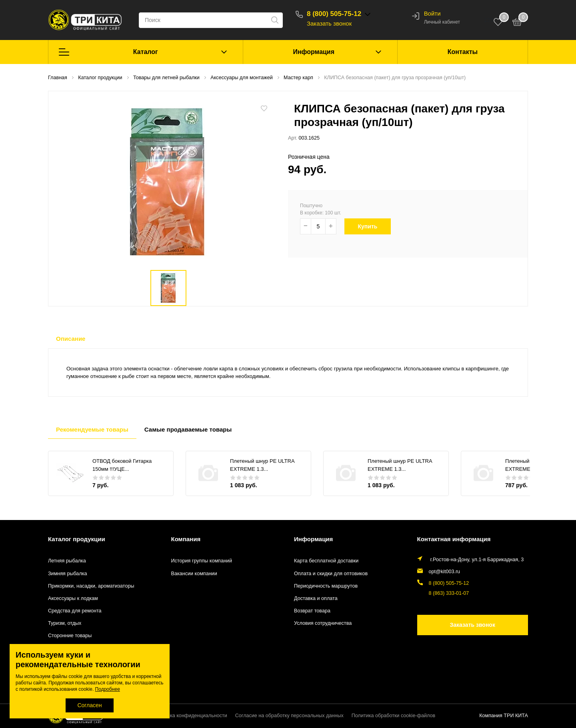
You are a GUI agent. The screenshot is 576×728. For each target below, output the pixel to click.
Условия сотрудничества (323, 623)
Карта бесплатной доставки (326, 561)
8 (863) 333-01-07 (449, 593)
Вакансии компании (194, 574)
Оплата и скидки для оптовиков (331, 574)
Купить (371, 226)
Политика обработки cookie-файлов (393, 716)
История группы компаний (202, 561)
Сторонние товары (70, 636)
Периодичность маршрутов (326, 586)
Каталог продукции (77, 539)
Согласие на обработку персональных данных (289, 716)
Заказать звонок (329, 23)
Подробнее (108, 689)
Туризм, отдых (65, 623)
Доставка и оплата (316, 598)
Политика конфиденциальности (190, 716)
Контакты (463, 52)
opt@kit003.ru (445, 572)
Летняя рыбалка (67, 561)
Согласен (89, 705)
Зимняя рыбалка (68, 574)
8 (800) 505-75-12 (334, 14)
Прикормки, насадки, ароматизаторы (91, 586)
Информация (314, 52)
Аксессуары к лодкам (73, 598)
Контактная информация (454, 539)
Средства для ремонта (75, 611)
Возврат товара (312, 611)
